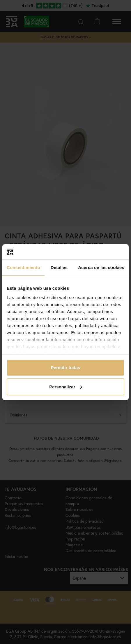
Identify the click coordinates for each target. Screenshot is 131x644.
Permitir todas (66, 368)
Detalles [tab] (59, 267)
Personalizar (66, 387)
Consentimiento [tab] (23, 267)
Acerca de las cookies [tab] (101, 267)
